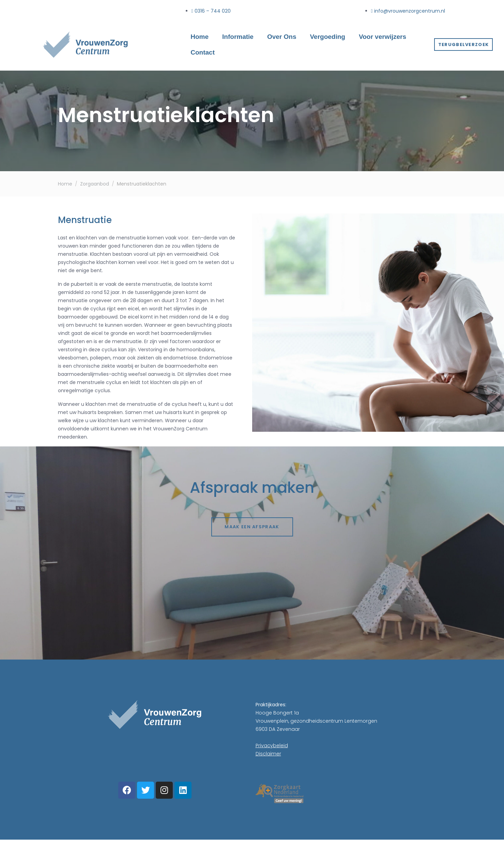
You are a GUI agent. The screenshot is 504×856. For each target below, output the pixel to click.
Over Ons (282, 37)
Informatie (238, 37)
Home (200, 37)
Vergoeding (327, 37)
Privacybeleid (272, 746)
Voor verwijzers (383, 37)
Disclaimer (268, 754)
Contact (203, 52)
